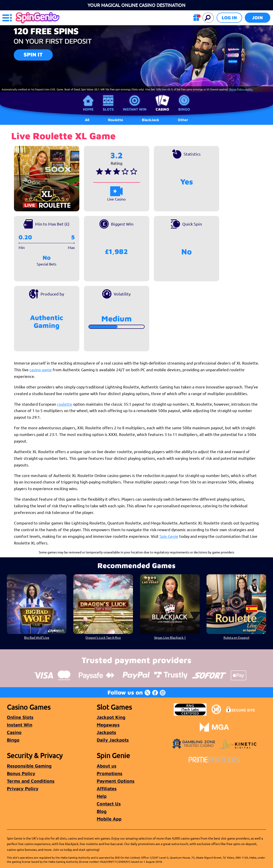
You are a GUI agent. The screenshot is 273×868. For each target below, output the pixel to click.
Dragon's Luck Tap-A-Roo (103, 637)
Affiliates (107, 788)
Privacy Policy (23, 788)
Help (102, 796)
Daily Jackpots (113, 740)
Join (258, 18)
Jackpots (106, 732)
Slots (108, 109)
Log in (229, 18)
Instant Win (135, 109)
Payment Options (116, 781)
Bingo (184, 109)
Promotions (110, 773)
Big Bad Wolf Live (37, 637)
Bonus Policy (21, 773)
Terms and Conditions (31, 781)
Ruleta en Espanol (236, 637)
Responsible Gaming (29, 766)
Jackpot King (111, 717)
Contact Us (109, 804)
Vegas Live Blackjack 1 (170, 637)
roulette (65, 404)
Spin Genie (169, 536)
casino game (41, 370)
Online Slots (20, 717)
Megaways (108, 725)
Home (88, 109)
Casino (162, 109)
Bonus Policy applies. (241, 89)
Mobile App (109, 819)
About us (107, 766)
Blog (102, 811)
